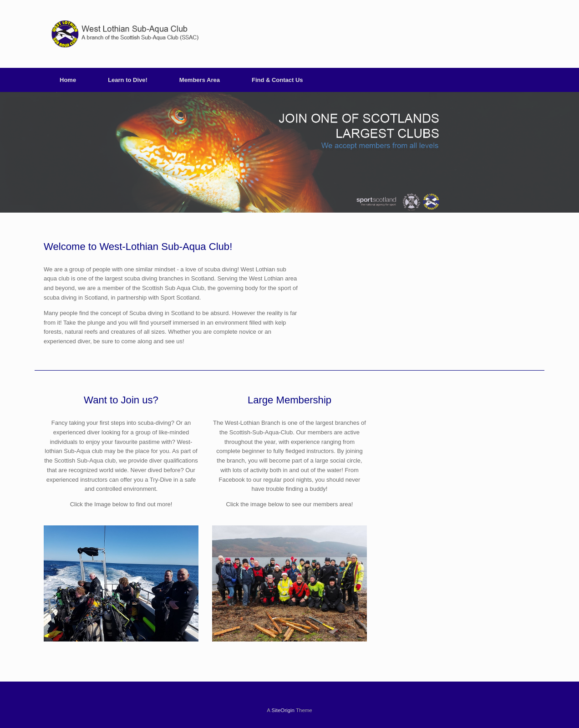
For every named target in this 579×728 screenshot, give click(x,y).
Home (68, 80)
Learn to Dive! (128, 80)
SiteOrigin (283, 710)
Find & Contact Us (277, 80)
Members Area (200, 80)
